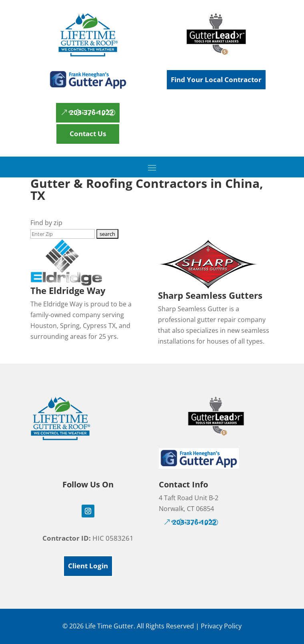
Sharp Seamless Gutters (210, 295)
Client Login (88, 566)
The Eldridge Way (68, 290)
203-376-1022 (92, 112)
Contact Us (88, 134)
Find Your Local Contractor (216, 79)
